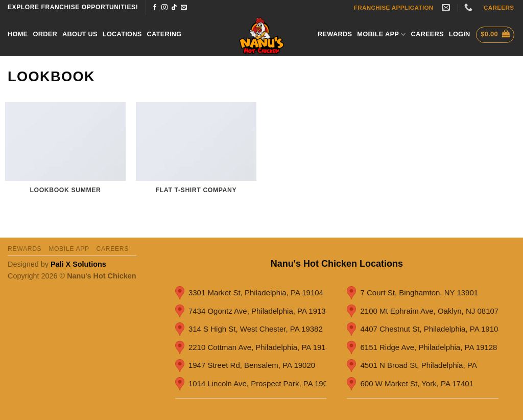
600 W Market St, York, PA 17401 (410, 384)
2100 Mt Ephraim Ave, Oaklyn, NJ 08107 (423, 311)
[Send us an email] (184, 8)
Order (45, 34)
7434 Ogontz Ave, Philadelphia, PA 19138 (251, 311)
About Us (80, 34)
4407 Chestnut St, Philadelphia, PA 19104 (423, 329)
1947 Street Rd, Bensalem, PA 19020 (245, 366)
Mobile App (381, 34)
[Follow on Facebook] (155, 8)
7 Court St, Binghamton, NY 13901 (412, 293)
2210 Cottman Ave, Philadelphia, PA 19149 (251, 347)
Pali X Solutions (78, 264)
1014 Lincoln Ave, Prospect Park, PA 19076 (251, 384)
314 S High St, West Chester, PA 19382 (249, 329)
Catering (164, 34)
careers (427, 34)
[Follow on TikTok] (174, 8)
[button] (460, 34)
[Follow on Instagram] (164, 8)
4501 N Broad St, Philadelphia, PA (412, 366)
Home (18, 34)
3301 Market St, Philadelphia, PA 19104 (249, 293)
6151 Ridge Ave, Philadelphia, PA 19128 (422, 347)
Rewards (335, 34)
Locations (122, 34)
